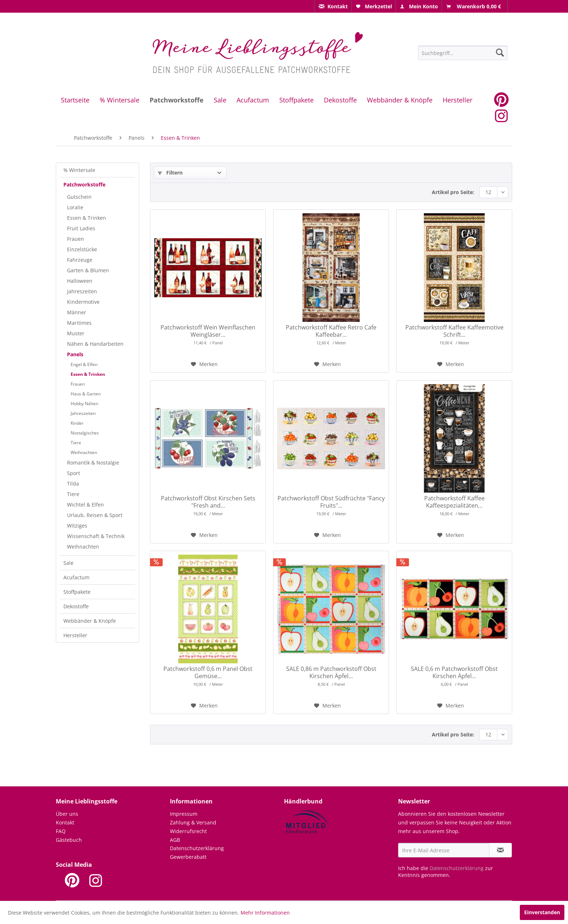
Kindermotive (83, 302)
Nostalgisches (85, 433)
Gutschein (79, 197)
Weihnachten (84, 452)
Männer (77, 312)
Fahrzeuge (80, 260)
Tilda (73, 484)
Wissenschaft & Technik (96, 536)
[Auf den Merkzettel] (204, 364)
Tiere (76, 443)
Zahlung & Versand (193, 822)
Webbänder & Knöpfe (90, 621)
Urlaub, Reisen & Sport (95, 515)
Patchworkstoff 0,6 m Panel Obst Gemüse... (208, 672)
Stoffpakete (77, 592)
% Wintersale (79, 170)
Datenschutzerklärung (197, 848)
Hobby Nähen (84, 404)
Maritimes (79, 323)
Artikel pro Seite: (453, 192)
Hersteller (75, 635)
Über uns (67, 814)
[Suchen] (500, 52)
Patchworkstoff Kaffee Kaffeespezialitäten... (454, 502)
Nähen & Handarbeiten (95, 344)
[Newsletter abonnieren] (500, 850)
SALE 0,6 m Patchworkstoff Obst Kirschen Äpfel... (454, 672)
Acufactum (76, 577)
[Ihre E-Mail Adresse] (444, 850)
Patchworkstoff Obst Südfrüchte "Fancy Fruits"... (331, 502)
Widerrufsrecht (188, 831)
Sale (68, 563)
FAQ (61, 831)
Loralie (75, 207)
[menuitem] (333, 6)
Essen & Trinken (87, 218)
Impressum (184, 814)
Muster (76, 333)
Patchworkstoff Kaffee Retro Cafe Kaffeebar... (331, 331)
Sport (74, 473)
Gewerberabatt (188, 857)
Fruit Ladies (81, 228)
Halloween (80, 281)
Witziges (77, 526)
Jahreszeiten (82, 291)
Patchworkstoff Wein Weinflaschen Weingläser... (208, 331)
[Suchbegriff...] (463, 53)
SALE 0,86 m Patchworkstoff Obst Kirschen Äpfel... (331, 672)
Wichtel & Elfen (85, 505)
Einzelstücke (82, 249)
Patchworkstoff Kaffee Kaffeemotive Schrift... (454, 331)
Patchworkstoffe (84, 184)
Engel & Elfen (84, 364)
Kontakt (65, 822)
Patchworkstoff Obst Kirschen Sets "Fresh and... (208, 502)
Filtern (170, 173)
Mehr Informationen (265, 913)
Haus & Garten (86, 394)
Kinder (77, 423)
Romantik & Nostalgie (93, 463)
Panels (75, 354)
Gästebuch (69, 840)
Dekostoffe (76, 606)
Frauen (76, 239)
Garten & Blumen (88, 270)
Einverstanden (542, 912)
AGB (175, 840)
